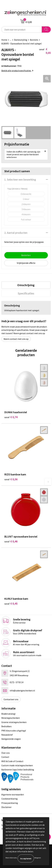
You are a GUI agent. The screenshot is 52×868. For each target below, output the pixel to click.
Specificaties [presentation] (26, 293)
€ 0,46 (11, 541)
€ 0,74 (11, 417)
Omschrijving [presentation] (26, 285)
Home (4, 40)
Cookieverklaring (9, 799)
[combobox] (22, 29)
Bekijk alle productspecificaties (17, 71)
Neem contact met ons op (16, 339)
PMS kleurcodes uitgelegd (14, 731)
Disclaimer (6, 807)
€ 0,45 (11, 603)
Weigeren (38, 858)
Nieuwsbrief (7, 735)
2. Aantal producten (16, 233)
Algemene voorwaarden (13, 795)
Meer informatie (11, 858)
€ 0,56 (11, 479)
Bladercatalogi (8, 714)
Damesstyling (21, 40)
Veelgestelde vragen (11, 739)
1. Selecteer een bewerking (20, 179)
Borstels (34, 40)
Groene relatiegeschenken (14, 722)
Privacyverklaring (10, 803)
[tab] (26, 285)
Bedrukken (6, 726)
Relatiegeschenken (11, 718)
